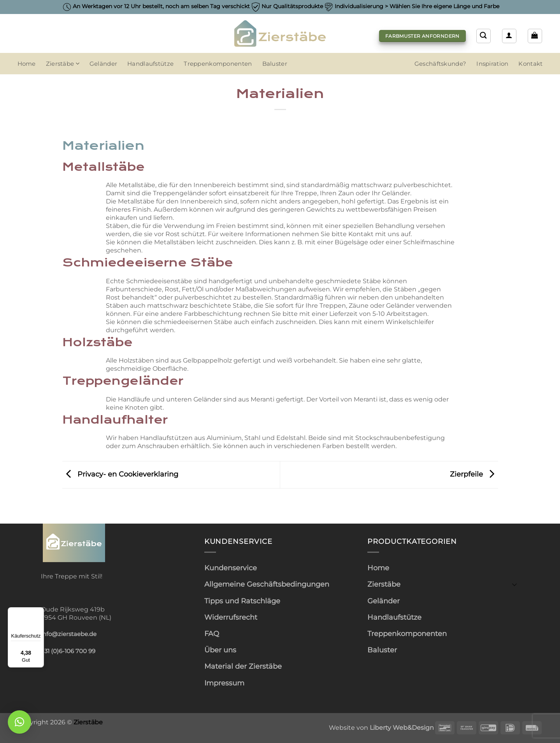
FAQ (212, 633)
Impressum (224, 683)
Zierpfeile (474, 474)
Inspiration (492, 64)
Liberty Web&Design (402, 727)
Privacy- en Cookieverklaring (120, 474)
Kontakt (530, 64)
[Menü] (39, 612)
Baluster (275, 64)
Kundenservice (231, 568)
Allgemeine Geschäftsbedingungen (267, 584)
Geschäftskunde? (440, 64)
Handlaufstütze (150, 64)
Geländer (103, 64)
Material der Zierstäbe (243, 666)
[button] (509, 36)
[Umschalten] (514, 584)
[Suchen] (483, 36)
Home (27, 64)
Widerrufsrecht (231, 617)
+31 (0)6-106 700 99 (68, 651)
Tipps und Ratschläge (242, 601)
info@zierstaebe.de (69, 634)
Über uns (220, 650)
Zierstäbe (63, 64)
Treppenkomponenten (218, 64)
